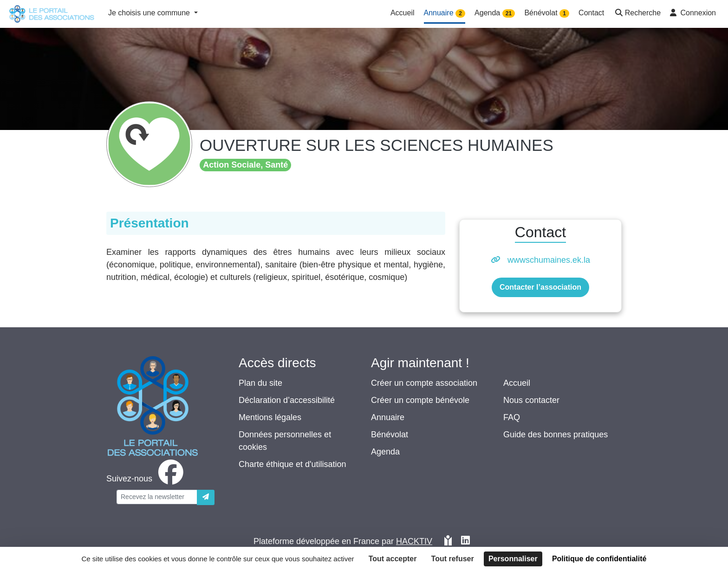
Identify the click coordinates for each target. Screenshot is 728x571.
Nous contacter (531, 400)
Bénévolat (390, 435)
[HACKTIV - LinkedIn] (465, 542)
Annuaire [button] (445, 13)
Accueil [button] (403, 13)
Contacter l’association (540, 287)
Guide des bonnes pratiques (556, 435)
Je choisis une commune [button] (150, 13)
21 (509, 13)
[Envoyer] (206, 497)
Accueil (517, 383)
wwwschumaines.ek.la (549, 260)
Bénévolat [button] (547, 13)
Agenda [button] (495, 13)
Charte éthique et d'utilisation (292, 464)
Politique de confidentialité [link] (599, 559)
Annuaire (388, 417)
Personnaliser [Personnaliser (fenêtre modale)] (513, 559)
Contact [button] (591, 13)
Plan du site (260, 383)
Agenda (385, 452)
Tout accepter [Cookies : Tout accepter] (393, 559)
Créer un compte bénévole (420, 400)
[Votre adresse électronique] (157, 497)
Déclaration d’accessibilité (287, 400)
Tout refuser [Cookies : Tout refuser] (453, 559)
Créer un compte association (424, 383)
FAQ (512, 417)
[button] (637, 14)
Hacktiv (414, 541)
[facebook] (147, 479)
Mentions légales (270, 417)
